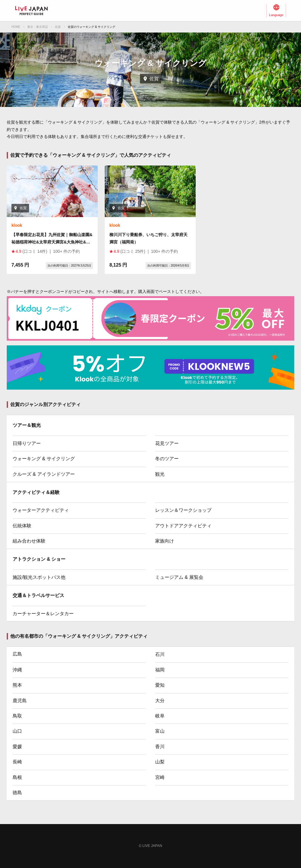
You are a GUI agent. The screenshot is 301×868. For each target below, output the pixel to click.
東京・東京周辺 (38, 27)
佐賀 (58, 27)
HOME (16, 27)
